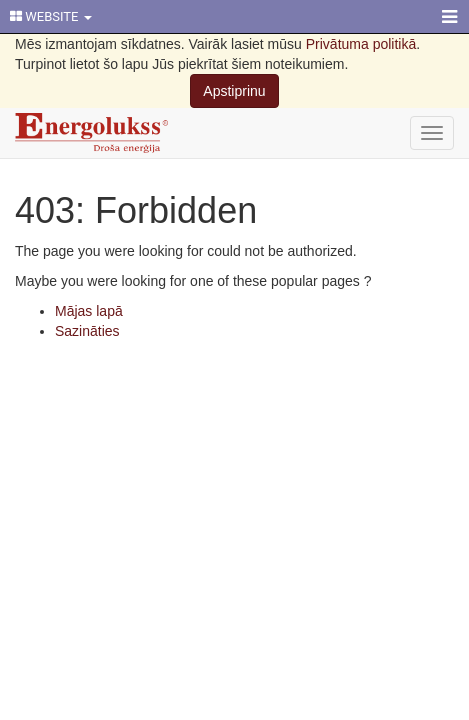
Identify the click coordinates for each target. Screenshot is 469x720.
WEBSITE (51, 16)
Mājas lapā (89, 311)
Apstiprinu (234, 91)
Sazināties (87, 331)
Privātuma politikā (361, 44)
